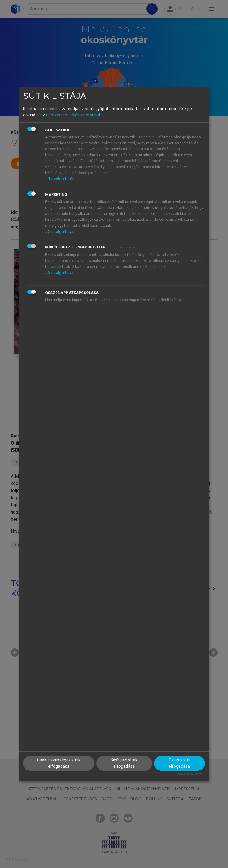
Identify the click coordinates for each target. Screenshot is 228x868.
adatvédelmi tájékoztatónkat (73, 115)
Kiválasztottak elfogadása (124, 763)
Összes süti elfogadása (179, 763)
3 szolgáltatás (60, 273)
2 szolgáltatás (60, 232)
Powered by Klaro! (189, 774)
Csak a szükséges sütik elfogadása (59, 763)
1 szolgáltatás (60, 179)
